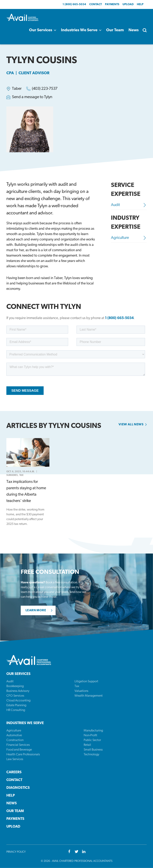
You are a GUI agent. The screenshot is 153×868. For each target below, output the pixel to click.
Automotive (14, 735)
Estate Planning (16, 705)
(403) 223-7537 (45, 89)
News (134, 30)
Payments (112, 4)
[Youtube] (84, 852)
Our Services (43, 30)
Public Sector (92, 740)
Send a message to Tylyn (32, 97)
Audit (129, 205)
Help (140, 4)
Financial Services (18, 745)
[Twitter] (76, 852)
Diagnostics (18, 788)
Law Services (15, 759)
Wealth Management (89, 696)
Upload (128, 4)
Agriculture (129, 238)
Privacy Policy (16, 852)
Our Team (115, 30)
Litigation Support (86, 682)
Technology (91, 755)
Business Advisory (18, 691)
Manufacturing (93, 731)
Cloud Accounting (18, 701)
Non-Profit (90, 735)
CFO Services (15, 696)
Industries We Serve (81, 30)
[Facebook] (69, 852)
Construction (15, 740)
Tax (77, 686)
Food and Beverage (19, 750)
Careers (14, 772)
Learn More (36, 610)
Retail (87, 745)
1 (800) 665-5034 (74, 4)
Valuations (81, 691)
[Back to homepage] (22, 17)
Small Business (93, 750)
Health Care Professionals (23, 755)
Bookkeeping (15, 686)
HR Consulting (16, 710)
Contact (96, 4)
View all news (131, 425)
